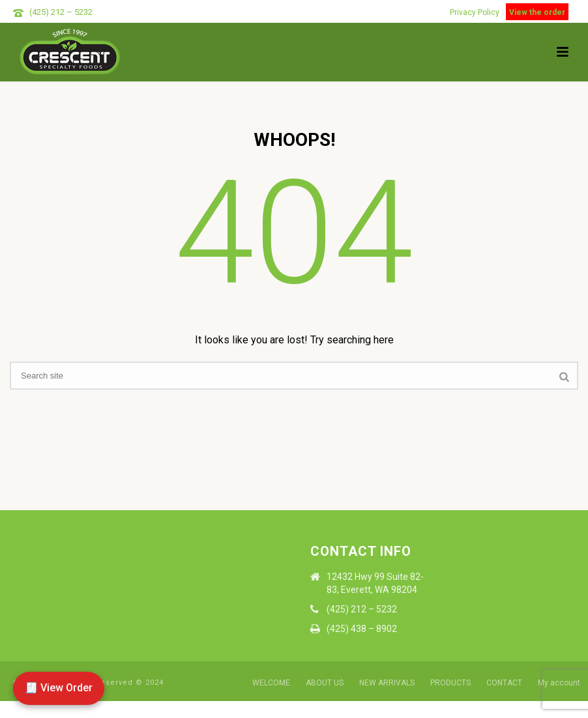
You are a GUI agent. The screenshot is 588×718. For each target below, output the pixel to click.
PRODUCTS (450, 683)
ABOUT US (325, 683)
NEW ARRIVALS (387, 683)
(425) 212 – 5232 (61, 12)
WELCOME (271, 683)
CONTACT (504, 683)
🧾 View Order (59, 688)
